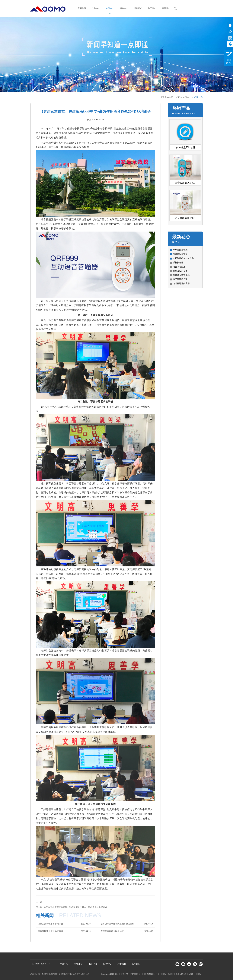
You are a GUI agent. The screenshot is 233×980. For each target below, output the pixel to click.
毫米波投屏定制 (180, 254)
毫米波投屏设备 (180, 271)
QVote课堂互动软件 (185, 147)
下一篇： (71, 907)
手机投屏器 (178, 263)
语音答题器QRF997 (185, 183)
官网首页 (82, 8)
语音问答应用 (179, 267)
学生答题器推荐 (180, 250)
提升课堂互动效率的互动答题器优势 (117, 924)
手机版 (163, 974)
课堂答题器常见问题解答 (112, 931)
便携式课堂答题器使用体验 (50, 924)
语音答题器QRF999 (185, 218)
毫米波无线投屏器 (181, 275)
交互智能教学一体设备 (183, 258)
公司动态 (198, 97)
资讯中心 (187, 97)
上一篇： (40, 902)
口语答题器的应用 (181, 284)
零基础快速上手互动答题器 (50, 931)
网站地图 (171, 974)
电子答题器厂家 (180, 279)
